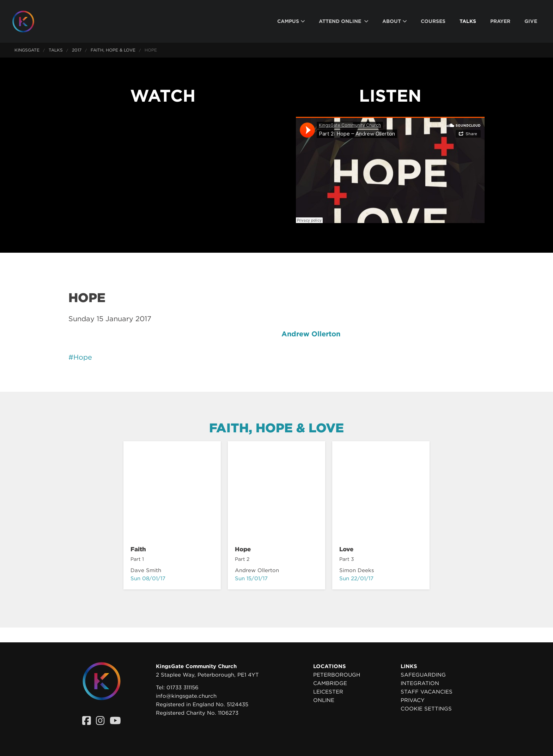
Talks (56, 50)
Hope (243, 549)
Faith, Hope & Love (113, 50)
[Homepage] (29, 22)
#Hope (80, 357)
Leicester (328, 692)
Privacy (413, 700)
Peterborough (337, 675)
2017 (77, 50)
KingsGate (27, 50)
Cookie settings (426, 709)
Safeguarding (423, 675)
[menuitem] (291, 21)
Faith (138, 549)
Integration (420, 683)
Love (346, 549)
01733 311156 (183, 688)
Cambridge (330, 683)
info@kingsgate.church (186, 696)
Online (324, 700)
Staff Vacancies (427, 692)
